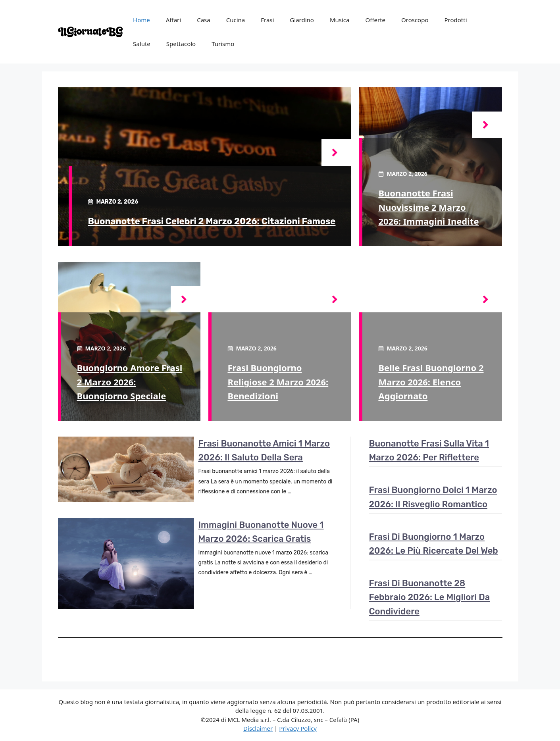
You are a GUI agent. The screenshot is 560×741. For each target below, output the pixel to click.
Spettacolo (181, 44)
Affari (173, 20)
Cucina (236, 20)
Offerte (375, 20)
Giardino (302, 20)
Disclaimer (258, 728)
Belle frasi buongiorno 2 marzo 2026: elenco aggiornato (431, 381)
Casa (204, 20)
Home (141, 20)
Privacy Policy (298, 728)
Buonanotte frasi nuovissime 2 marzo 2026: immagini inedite (428, 207)
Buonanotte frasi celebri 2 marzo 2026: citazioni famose (212, 221)
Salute (142, 44)
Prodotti (455, 20)
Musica (340, 20)
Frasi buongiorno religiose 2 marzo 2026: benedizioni (278, 381)
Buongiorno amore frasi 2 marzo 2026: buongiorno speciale (130, 381)
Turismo (223, 44)
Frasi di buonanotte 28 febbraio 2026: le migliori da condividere (429, 597)
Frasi (267, 20)
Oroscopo (415, 20)
